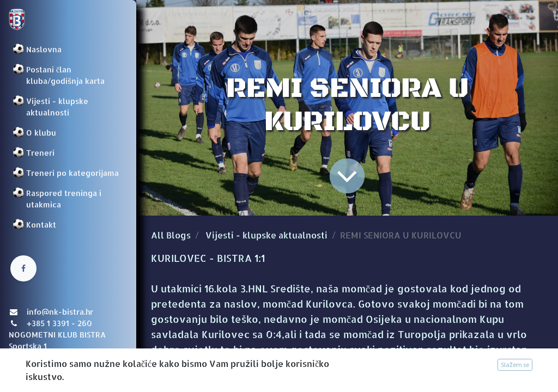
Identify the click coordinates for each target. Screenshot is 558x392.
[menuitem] (68, 49)
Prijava (25, 373)
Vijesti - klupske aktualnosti (266, 235)
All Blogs (171, 235)
